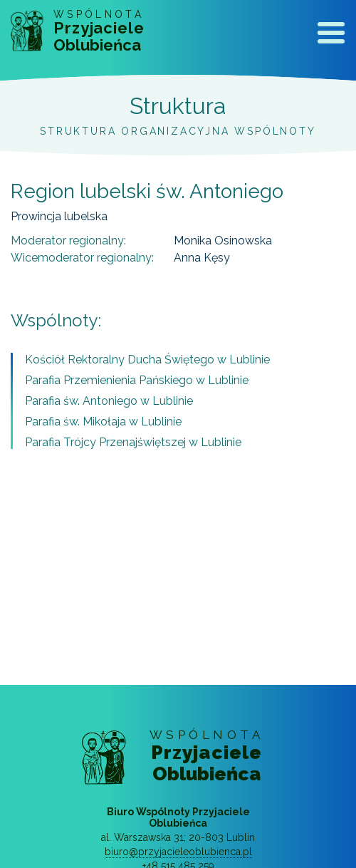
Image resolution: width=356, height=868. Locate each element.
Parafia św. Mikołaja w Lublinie (103, 422)
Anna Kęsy (202, 258)
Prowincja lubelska (59, 216)
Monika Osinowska (223, 241)
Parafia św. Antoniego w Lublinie (109, 401)
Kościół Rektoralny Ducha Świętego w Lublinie (147, 360)
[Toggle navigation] (331, 36)
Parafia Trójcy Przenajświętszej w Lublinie (133, 442)
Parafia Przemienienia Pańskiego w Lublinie (137, 380)
